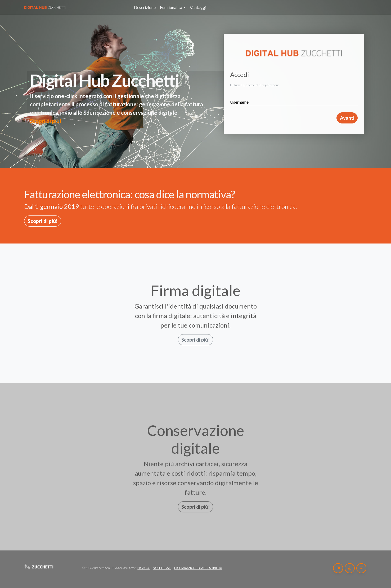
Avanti (347, 118)
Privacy (143, 568)
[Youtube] (350, 568)
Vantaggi (198, 7)
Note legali (162, 568)
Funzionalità (171, 7)
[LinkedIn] (361, 568)
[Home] (52, 7)
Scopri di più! (46, 121)
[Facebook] (338, 568)
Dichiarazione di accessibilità (198, 568)
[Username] (294, 100)
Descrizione (145, 7)
